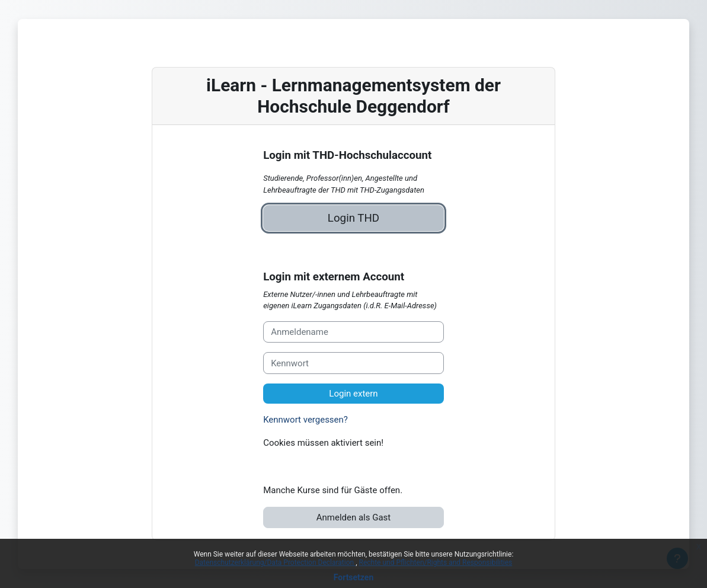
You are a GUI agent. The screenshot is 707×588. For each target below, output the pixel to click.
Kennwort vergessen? (305, 420)
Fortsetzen (354, 577)
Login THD (353, 218)
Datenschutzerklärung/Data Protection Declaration (275, 563)
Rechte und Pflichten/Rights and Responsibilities (436, 563)
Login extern (353, 394)
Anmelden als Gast (353, 517)
